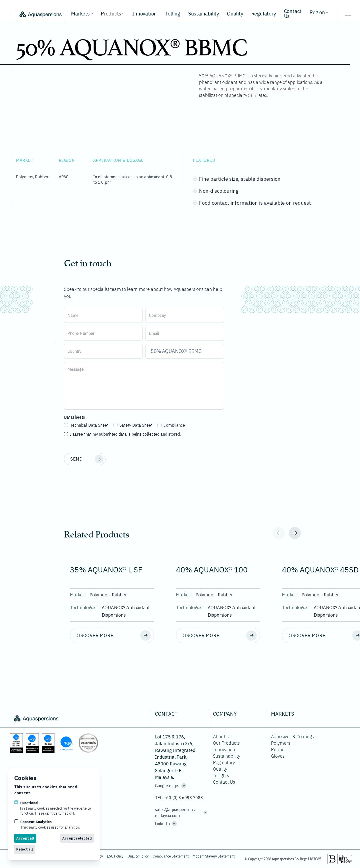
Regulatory (264, 14)
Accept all (25, 838)
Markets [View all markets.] (82, 14)
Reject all (25, 849)
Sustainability (204, 14)
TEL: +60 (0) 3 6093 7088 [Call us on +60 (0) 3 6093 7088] (179, 798)
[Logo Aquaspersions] (40, 14)
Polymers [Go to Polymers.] (281, 743)
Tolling (172, 14)
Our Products (226, 743)
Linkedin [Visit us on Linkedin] (166, 824)
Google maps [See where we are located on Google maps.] (171, 786)
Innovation (144, 14)
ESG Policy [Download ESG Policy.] (115, 856)
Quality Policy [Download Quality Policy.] (138, 856)
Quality (235, 14)
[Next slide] (295, 533)
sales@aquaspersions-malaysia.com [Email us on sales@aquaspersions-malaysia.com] (181, 813)
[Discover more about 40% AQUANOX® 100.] (218, 636)
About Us (222, 737)
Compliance (171, 425)
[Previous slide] (279, 533)
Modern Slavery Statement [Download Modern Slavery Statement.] (214, 856)
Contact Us (293, 14)
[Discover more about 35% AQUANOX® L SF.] (112, 636)
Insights (221, 776)
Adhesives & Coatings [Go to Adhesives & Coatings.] (292, 737)
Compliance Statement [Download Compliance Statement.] (171, 856)
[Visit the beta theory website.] (339, 859)
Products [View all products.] (112, 14)
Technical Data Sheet (86, 425)
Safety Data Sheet (133, 425)
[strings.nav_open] (348, 14)
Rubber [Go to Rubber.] (279, 750)
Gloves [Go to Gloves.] (278, 756)
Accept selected (77, 838)
